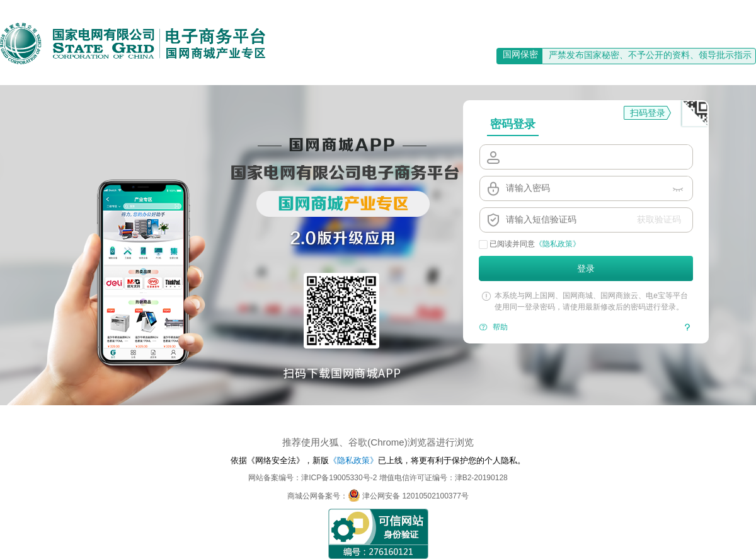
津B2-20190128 (481, 478)
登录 (586, 268)
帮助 (500, 327)
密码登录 (513, 124)
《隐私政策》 (558, 244)
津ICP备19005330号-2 (339, 478)
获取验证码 (659, 219)
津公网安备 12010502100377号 (408, 496)
